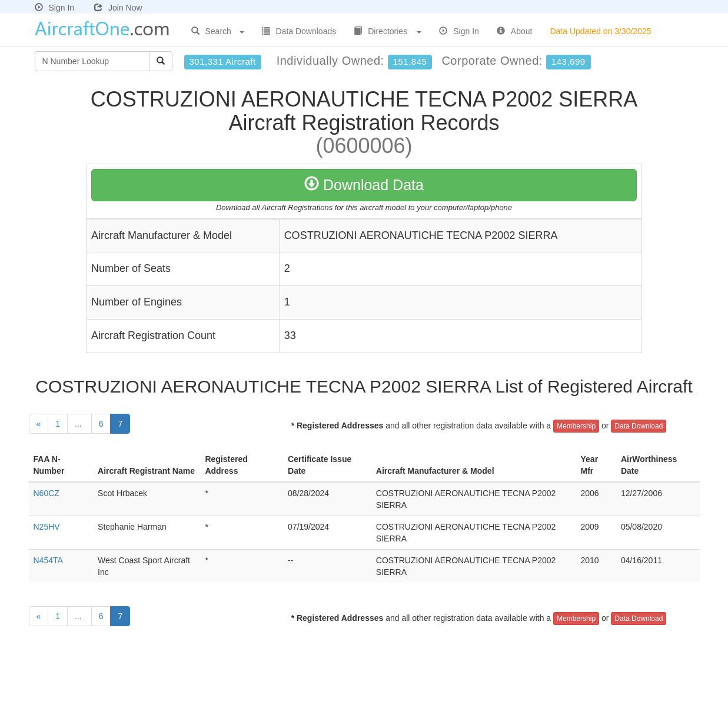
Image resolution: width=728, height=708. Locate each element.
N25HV (47, 527)
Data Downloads (299, 31)
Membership (576, 426)
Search (218, 31)
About (515, 31)
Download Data (364, 185)
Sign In (55, 8)
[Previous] (39, 424)
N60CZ (46, 493)
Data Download (639, 426)
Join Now (118, 8)
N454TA (48, 560)
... (79, 424)
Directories (388, 31)
